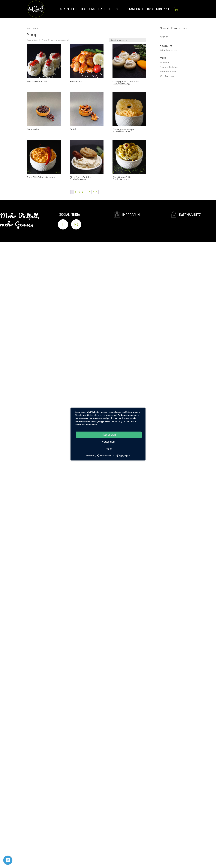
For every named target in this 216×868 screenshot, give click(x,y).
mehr (109, 449)
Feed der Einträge (169, 67)
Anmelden (165, 62)
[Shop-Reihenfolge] (128, 40)
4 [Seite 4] (82, 192)
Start (29, 28)
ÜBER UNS (88, 9)
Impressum (131, 215)
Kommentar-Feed (168, 71)
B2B (150, 9)
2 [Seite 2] (76, 192)
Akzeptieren (109, 435)
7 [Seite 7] (90, 192)
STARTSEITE (69, 9)
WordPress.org (167, 76)
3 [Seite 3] (79, 192)
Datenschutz (190, 215)
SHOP (120, 9)
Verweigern (109, 442)
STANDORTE (135, 9)
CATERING (105, 9)
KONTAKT (163, 9)
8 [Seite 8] (93, 192)
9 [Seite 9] (97, 192)
